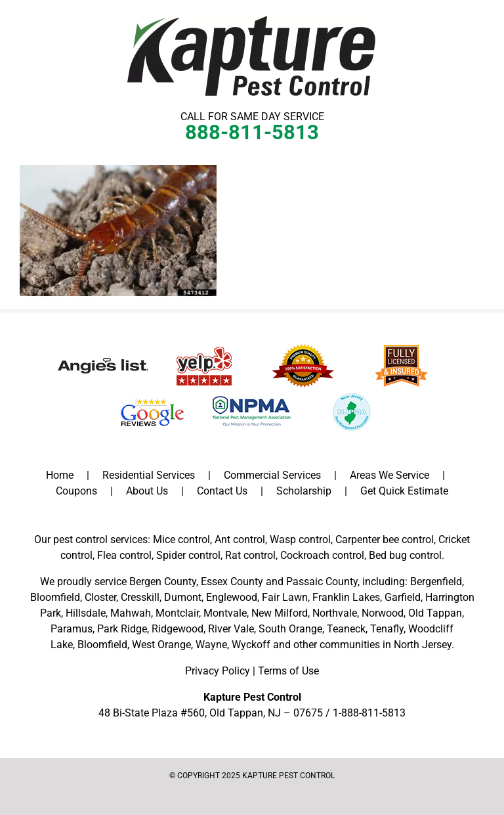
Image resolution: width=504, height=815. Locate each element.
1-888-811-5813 (369, 713)
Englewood (232, 597)
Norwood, (384, 613)
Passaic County (322, 582)
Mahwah (131, 613)
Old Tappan (435, 613)
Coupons (76, 491)
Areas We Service (389, 475)
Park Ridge (122, 629)
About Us (147, 491)
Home (60, 475)
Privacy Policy (218, 671)
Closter (100, 597)
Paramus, (73, 629)
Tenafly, (388, 629)
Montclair (177, 613)
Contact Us (222, 491)
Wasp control (300, 540)
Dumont (183, 597)
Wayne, (212, 645)
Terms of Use (288, 671)
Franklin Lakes (346, 597)
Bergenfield (436, 582)
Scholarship (304, 491)
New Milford (280, 613)
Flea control (124, 555)
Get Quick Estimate (404, 491)
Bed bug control (405, 555)
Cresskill (140, 597)
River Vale (231, 629)
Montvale (225, 613)
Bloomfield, (103, 645)
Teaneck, (347, 629)
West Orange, (162, 645)
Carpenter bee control (385, 540)
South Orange (290, 629)
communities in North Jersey (386, 645)
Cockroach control (322, 555)
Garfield (403, 597)
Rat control (250, 555)
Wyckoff (251, 645)
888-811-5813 (252, 132)
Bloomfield (55, 597)
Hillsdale (86, 613)
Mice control (181, 540)
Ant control (240, 540)
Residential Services (149, 475)
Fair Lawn (285, 597)
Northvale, (336, 613)
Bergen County (163, 582)
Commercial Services (272, 475)
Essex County (232, 582)
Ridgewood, (178, 629)
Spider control (188, 555)
